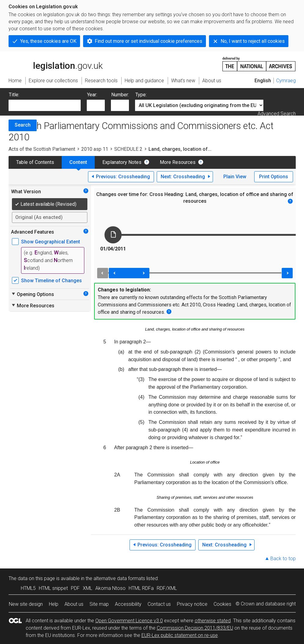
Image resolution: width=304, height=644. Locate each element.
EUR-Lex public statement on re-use (180, 635)
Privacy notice (192, 604)
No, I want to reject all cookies (253, 41)
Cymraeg (286, 81)
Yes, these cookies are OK (48, 41)
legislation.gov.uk (56, 64)
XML (88, 588)
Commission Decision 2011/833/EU (195, 628)
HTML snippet (53, 588)
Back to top (283, 559)
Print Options (274, 177)
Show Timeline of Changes (51, 281)
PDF (75, 588)
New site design (26, 604)
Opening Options (33, 294)
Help (54, 604)
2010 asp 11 (95, 149)
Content (78, 162)
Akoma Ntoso (110, 588)
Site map (99, 604)
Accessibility (128, 604)
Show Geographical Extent (51, 242)
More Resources (178, 162)
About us (74, 604)
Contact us (159, 604)
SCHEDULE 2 (128, 149)
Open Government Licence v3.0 (129, 621)
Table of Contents (35, 162)
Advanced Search (277, 114)
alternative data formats (119, 578)
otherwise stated (213, 621)
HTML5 (28, 588)
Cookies (222, 604)
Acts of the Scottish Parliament (42, 149)
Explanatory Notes (122, 162)
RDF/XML (167, 588)
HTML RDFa (141, 588)
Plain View (235, 177)
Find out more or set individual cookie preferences (148, 41)
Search (23, 125)
